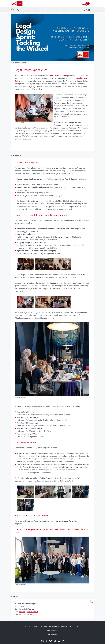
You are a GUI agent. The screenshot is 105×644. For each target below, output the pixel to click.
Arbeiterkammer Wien (58, 75)
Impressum (52, 634)
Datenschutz (53, 631)
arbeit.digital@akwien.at (28, 612)
